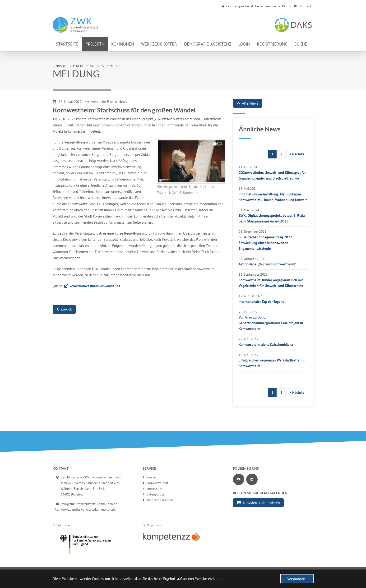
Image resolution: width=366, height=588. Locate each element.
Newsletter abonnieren (258, 503)
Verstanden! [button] (297, 579)
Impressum (152, 489)
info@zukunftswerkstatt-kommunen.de (89, 504)
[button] (95, 44)
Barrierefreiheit (155, 483)
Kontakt (302, 6)
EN (287, 6)
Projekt (78, 66)
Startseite (60, 66)
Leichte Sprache (235, 6)
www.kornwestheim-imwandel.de (95, 286)
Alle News (248, 103)
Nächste (297, 154)
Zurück (64, 309)
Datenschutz (153, 494)
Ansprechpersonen (158, 500)
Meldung (116, 66)
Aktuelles (97, 66)
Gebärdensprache (266, 6)
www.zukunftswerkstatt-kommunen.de (88, 509)
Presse (149, 477)
